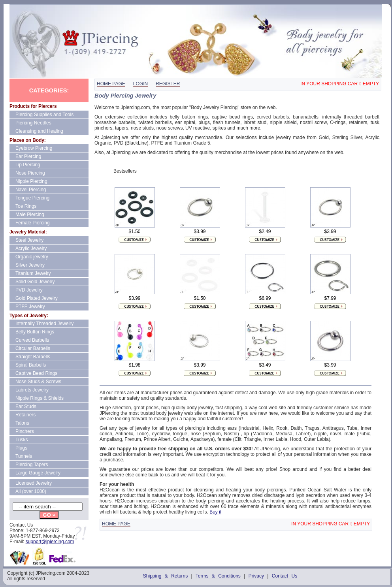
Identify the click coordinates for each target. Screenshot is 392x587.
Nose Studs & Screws (38, 382)
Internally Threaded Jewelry (44, 324)
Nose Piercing (30, 173)
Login (140, 84)
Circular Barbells (33, 348)
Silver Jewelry (30, 265)
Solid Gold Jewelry (35, 282)
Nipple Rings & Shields (40, 398)
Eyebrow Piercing (34, 148)
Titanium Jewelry (33, 273)
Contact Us (285, 576)
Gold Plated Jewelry (37, 298)
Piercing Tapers (32, 465)
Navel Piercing (31, 190)
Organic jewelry (32, 257)
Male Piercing (30, 214)
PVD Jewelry (29, 290)
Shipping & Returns (165, 576)
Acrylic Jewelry (31, 248)
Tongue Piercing (32, 198)
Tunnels (24, 456)
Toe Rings (26, 206)
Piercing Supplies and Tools (44, 115)
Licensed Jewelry (34, 483)
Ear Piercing (28, 156)
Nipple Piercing (31, 181)
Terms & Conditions (218, 576)
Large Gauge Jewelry (38, 473)
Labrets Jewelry (32, 390)
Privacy (256, 576)
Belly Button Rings (35, 332)
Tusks (22, 440)
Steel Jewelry (29, 240)
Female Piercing (33, 223)
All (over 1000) (31, 491)
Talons (22, 423)
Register (168, 84)
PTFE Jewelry (30, 307)
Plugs (21, 448)
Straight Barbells (33, 357)
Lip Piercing (28, 165)
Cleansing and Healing (39, 131)
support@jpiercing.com (50, 542)
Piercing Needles (33, 123)
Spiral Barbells (31, 365)
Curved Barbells (32, 340)
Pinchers (25, 431)
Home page (111, 84)
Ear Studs (26, 406)
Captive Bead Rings (36, 373)
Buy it (215, 512)
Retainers (25, 415)
